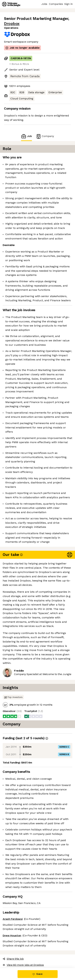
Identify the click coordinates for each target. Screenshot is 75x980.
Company (45, 136)
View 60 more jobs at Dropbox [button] (23, 965)
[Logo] (11, 4)
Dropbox (12, 24)
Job (26, 136)
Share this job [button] (13, 959)
